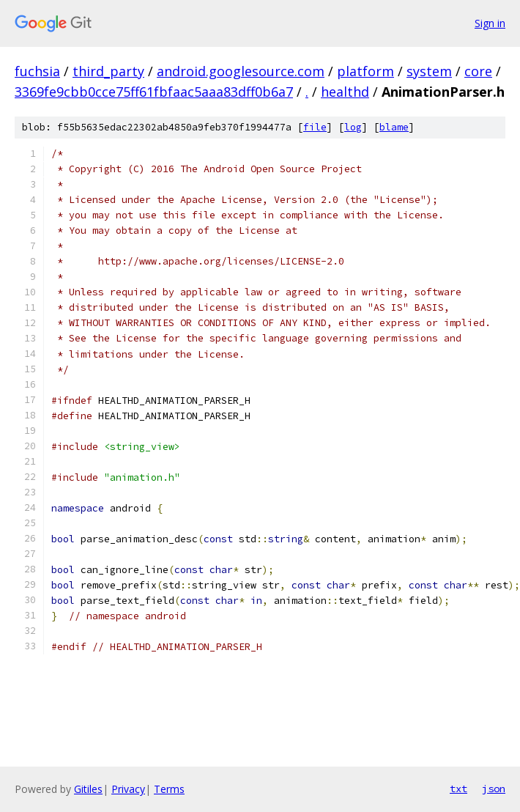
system (429, 71)
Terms (169, 789)
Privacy (128, 789)
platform (365, 71)
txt (458, 789)
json (494, 789)
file (315, 127)
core (478, 71)
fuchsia (37, 71)
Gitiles (88, 789)
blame (394, 127)
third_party (108, 71)
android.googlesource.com (241, 71)
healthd (345, 92)
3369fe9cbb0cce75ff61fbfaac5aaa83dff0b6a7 (154, 92)
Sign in (490, 23)
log (353, 127)
